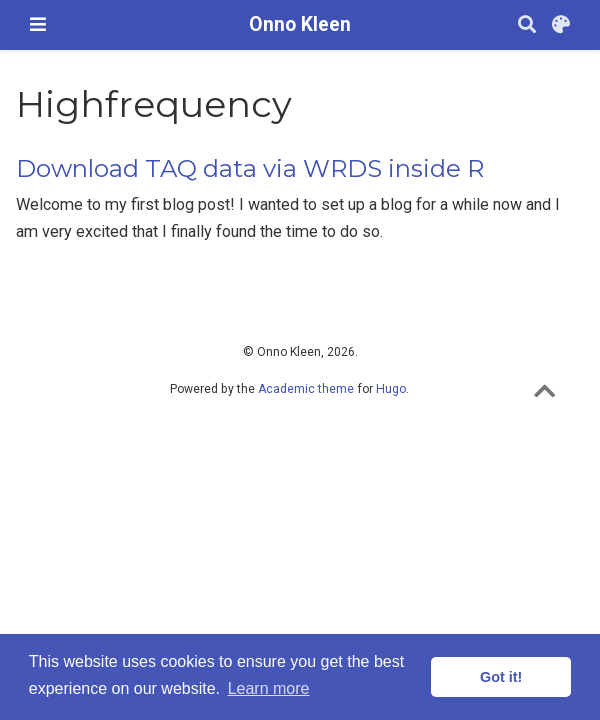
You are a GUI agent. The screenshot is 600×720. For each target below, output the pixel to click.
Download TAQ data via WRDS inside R (250, 168)
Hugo (391, 389)
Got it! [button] (501, 677)
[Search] (527, 25)
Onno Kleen (300, 24)
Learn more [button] (269, 688)
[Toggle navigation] (38, 24)
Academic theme (306, 389)
